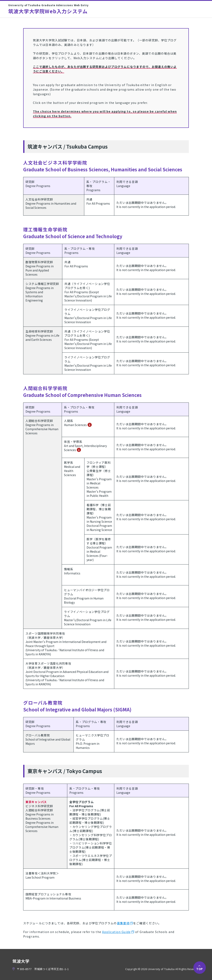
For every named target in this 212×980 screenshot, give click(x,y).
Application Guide (116, 932)
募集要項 (123, 923)
